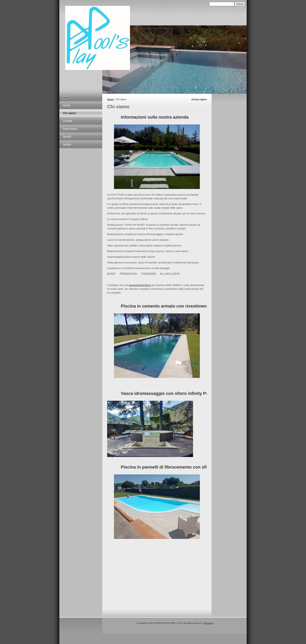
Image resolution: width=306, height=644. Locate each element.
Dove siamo (70, 129)
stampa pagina (199, 99)
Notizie (67, 144)
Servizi (67, 137)
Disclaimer (208, 623)
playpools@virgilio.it (140, 285)
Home (66, 105)
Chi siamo (69, 113)
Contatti (68, 121)
